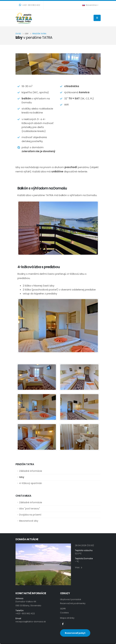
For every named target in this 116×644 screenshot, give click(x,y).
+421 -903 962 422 (30, 5)
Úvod (18, 34)
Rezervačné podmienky (73, 603)
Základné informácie (31, 471)
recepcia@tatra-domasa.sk (31, 622)
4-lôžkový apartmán (31, 483)
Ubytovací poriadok (71, 599)
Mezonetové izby (29, 521)
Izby (22, 477)
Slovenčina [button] (90, 5)
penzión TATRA (39, 34)
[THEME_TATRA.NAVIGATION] (97, 18)
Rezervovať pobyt (75, 633)
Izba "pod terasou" (30, 509)
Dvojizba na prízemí (30, 515)
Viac (79, 567)
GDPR (63, 609)
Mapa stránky (67, 618)
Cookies (64, 613)
